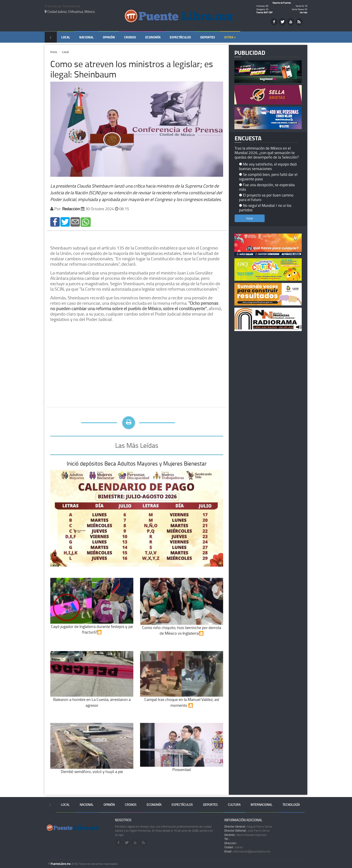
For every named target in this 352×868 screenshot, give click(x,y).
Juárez (234, 847)
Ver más (304, 12)
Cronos (130, 37)
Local (66, 37)
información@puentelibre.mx (247, 851)
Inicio (54, 52)
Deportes (208, 37)
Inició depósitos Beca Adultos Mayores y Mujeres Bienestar (137, 463)
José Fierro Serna (247, 830)
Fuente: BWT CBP (264, 12)
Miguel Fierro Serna (248, 826)
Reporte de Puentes (282, 3)
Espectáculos (180, 37)
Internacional (261, 805)
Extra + (230, 37)
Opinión (109, 37)
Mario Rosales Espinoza (245, 835)
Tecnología (291, 805)
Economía (153, 37)
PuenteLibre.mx (61, 864)
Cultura (234, 805)
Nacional (86, 37)
